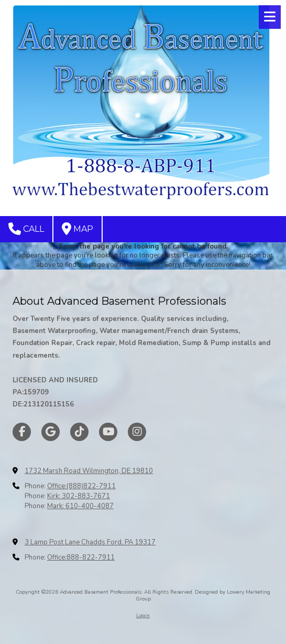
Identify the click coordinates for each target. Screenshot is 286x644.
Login (143, 616)
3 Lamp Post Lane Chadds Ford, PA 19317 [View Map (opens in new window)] (90, 542)
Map (78, 229)
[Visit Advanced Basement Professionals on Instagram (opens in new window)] (137, 432)
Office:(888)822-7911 (81, 486)
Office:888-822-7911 (81, 557)
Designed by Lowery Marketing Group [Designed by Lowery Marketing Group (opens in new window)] (203, 595)
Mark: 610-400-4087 (80, 506)
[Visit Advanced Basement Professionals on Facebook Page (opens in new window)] (22, 432)
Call (26, 229)
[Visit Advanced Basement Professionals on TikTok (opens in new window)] (79, 432)
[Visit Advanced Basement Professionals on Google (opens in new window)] (51, 432)
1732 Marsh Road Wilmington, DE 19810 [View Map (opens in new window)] (89, 471)
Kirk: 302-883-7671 (79, 496)
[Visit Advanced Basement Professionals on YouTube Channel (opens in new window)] (108, 432)
